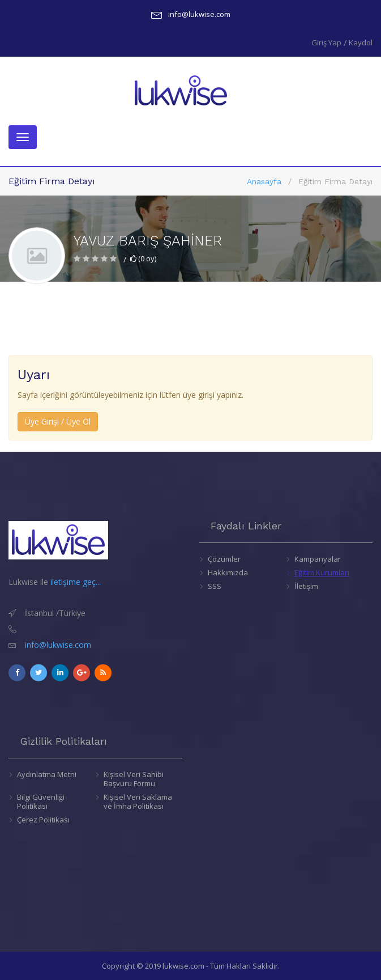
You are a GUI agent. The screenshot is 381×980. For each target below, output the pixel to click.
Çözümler (224, 559)
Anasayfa (264, 181)
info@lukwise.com (199, 14)
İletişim (306, 586)
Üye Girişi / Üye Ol (58, 421)
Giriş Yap (326, 43)
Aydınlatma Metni (47, 774)
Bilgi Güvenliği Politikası (41, 801)
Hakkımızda (228, 572)
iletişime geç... (76, 582)
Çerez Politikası (43, 820)
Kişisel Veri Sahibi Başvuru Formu (134, 779)
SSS (215, 586)
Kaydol (361, 43)
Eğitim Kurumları (322, 572)
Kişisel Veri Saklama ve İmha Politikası (138, 801)
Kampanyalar (318, 559)
